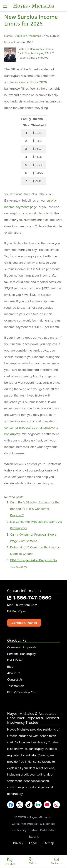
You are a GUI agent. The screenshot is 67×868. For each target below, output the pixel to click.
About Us (14, 673)
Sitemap (48, 843)
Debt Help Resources (28, 36)
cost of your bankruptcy (21, 376)
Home (8, 36)
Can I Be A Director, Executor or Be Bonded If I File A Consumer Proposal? (34, 509)
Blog (10, 667)
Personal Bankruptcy (22, 654)
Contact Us (15, 679)
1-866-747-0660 (29, 598)
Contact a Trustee (24, 623)
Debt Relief (15, 660)
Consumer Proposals (22, 647)
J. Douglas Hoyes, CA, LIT (38, 53)
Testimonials (16, 686)
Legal (33, 843)
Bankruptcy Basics (41, 49)
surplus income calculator (28, 213)
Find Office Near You (22, 692)
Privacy (18, 843)
